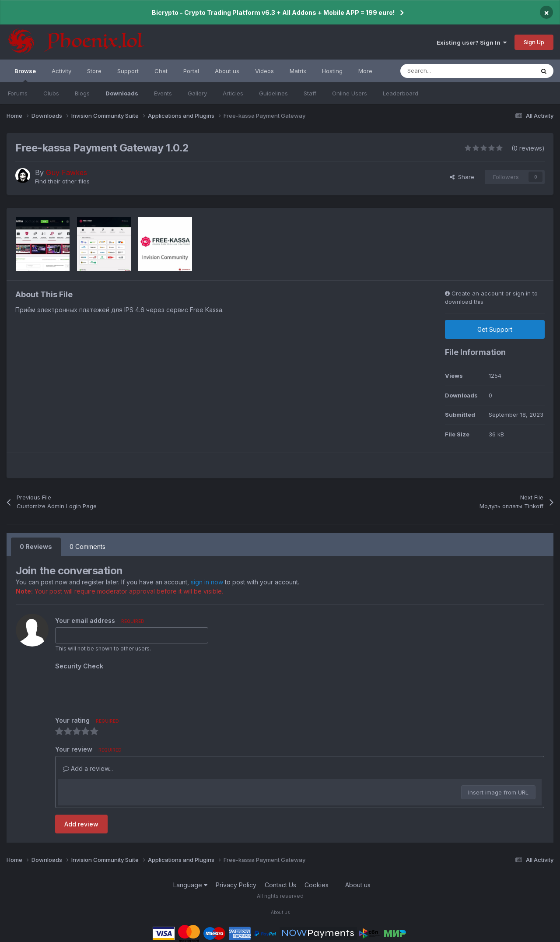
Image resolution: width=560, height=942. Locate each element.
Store (94, 71)
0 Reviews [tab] (36, 547)
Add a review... (88, 768)
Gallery (197, 93)
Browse (25, 75)
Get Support (495, 329)
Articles (233, 93)
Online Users (350, 93)
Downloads (122, 93)
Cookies (317, 885)
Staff (310, 93)
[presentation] (122, 690)
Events (163, 93)
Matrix (298, 71)
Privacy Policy (236, 885)
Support (128, 71)
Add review (81, 824)
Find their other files (62, 181)
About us (227, 71)
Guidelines (273, 93)
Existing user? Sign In (472, 42)
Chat (161, 71)
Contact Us (280, 885)
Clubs (51, 93)
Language (190, 885)
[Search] (448, 71)
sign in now (207, 582)
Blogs (82, 93)
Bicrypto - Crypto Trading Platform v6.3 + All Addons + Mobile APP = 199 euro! (273, 12)
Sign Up (534, 42)
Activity (61, 71)
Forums (18, 93)
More (365, 71)
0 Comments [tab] (87, 547)
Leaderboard (401, 93)
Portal (191, 71)
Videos (264, 71)
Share (462, 177)
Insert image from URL (498, 792)
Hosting (332, 71)
